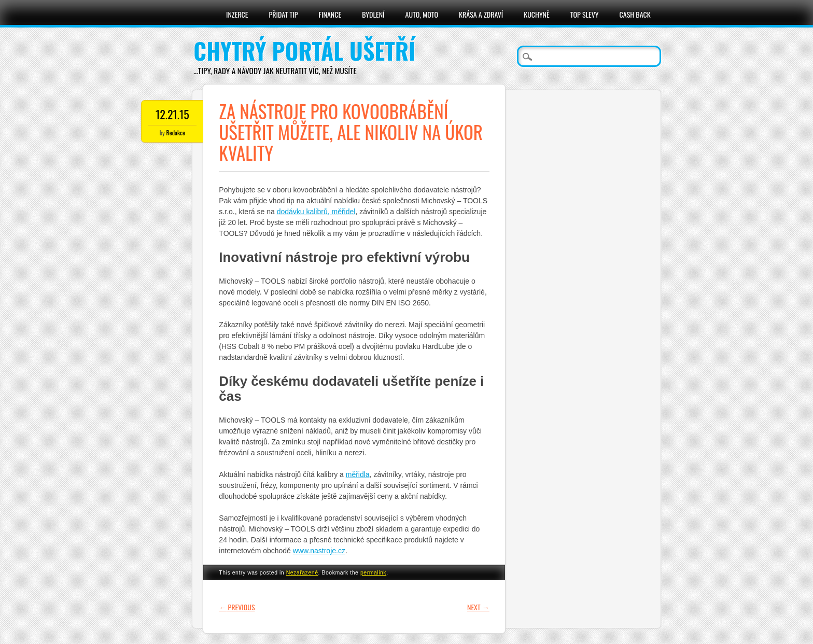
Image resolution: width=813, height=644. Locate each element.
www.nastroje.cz (319, 551)
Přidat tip (284, 14)
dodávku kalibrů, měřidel (316, 212)
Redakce (176, 132)
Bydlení (373, 14)
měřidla (358, 474)
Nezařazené (302, 572)
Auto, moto (422, 14)
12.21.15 (172, 114)
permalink (373, 572)
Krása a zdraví (481, 14)
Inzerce (237, 14)
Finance (330, 14)
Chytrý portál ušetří (304, 51)
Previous (237, 607)
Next (478, 607)
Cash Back (635, 14)
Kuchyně (536, 14)
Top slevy (585, 14)
